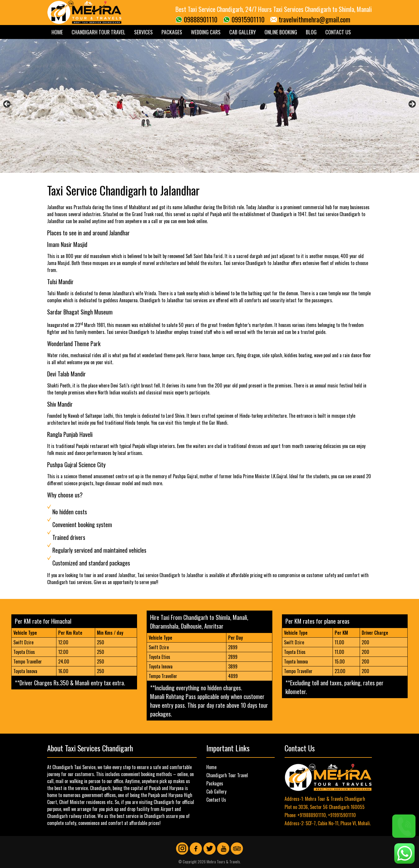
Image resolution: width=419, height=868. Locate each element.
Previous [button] (7, 104)
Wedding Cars (206, 32)
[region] (210, 106)
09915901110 (248, 19)
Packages (172, 32)
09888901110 (201, 19)
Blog (311, 32)
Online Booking (281, 32)
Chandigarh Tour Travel (98, 32)
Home (57, 32)
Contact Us (338, 32)
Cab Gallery (243, 32)
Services (143, 32)
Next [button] (412, 104)
